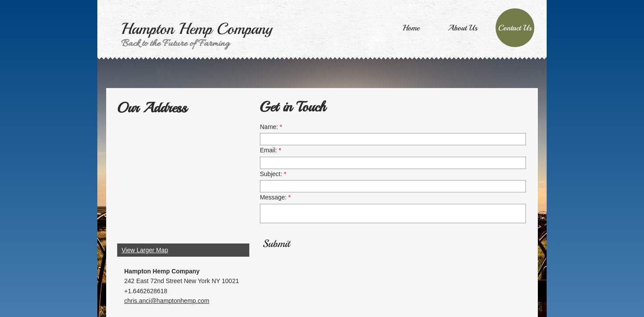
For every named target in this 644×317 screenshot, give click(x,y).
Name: (271, 127)
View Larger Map (145, 250)
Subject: (273, 174)
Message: (275, 197)
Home (411, 28)
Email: (270, 150)
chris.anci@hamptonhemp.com (167, 301)
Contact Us (515, 28)
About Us (463, 28)
